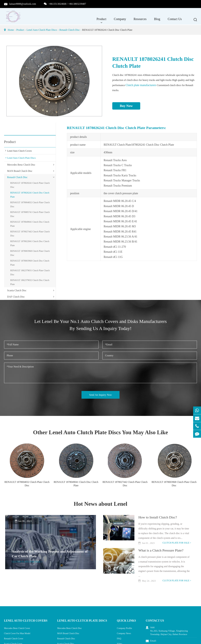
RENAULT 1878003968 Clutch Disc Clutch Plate (30, 263)
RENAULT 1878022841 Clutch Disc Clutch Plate (30, 243)
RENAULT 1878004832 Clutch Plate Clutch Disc (30, 205)
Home (11, 30)
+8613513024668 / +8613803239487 (67, 4)
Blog (157, 21)
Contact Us (175, 21)
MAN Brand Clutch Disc (20, 171)
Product (101, 21)
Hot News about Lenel (101, 504)
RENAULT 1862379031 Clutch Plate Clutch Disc (30, 273)
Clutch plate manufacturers (141, 85)
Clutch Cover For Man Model (17, 633)
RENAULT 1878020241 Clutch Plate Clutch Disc (30, 185)
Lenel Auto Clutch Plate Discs (42, 30)
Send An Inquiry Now (100, 395)
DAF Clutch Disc (16, 297)
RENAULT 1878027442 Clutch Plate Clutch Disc (30, 234)
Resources (140, 21)
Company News (124, 633)
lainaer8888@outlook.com (23, 4)
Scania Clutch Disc (17, 290)
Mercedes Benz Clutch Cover (17, 628)
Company (120, 21)
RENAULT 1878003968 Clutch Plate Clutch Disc (30, 253)
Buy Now (126, 106)
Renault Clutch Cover (14, 639)
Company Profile (124, 628)
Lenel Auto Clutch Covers (20, 151)
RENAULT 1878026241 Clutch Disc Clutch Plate (107, 30)
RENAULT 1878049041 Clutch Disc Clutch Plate (30, 224)
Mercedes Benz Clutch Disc (21, 165)
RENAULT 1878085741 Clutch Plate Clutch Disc (30, 214)
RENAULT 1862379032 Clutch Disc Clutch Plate (30, 282)
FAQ (119, 639)
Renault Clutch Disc (70, 30)
